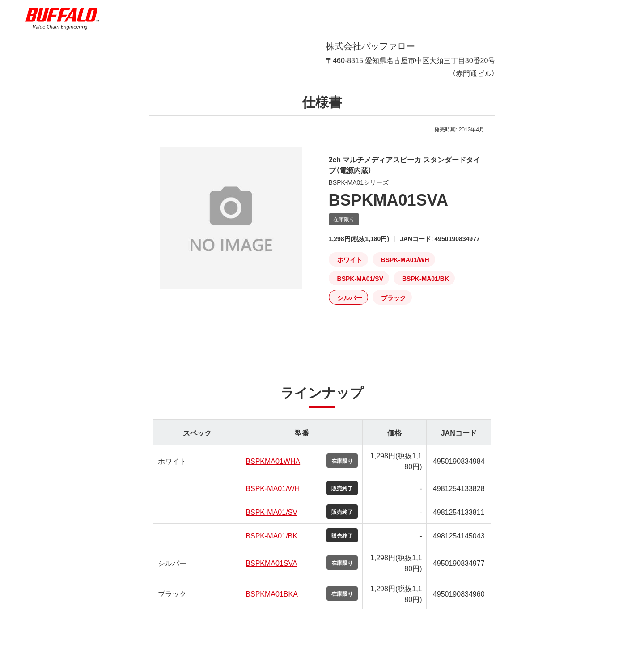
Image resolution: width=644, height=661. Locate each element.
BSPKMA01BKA (272, 601)
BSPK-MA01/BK (271, 542)
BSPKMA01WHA (273, 468)
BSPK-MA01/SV (271, 519)
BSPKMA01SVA (271, 570)
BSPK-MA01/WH (273, 495)
